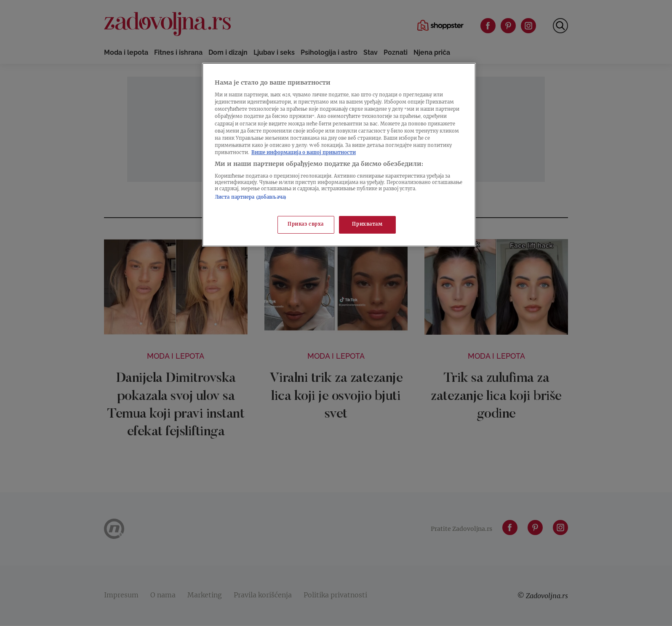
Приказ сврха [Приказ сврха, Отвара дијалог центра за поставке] (306, 225)
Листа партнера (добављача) (251, 198)
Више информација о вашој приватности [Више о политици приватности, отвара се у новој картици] (304, 153)
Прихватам (367, 225)
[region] (339, 155)
